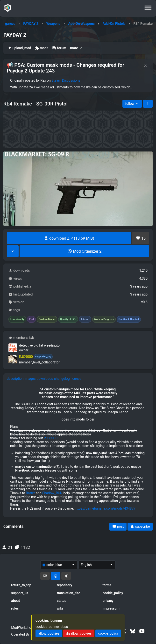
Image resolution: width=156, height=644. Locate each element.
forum (59, 48)
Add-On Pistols (114, 24)
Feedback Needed (129, 319)
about (15, 601)
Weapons (53, 24)
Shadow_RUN (52, 493)
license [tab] (76, 379)
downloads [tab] (45, 379)
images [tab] (30, 379)
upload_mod (19, 48)
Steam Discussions (66, 80)
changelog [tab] (62, 379)
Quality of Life (68, 319)
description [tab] (15, 379)
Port (31, 319)
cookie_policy (113, 593)
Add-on (85, 319)
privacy (108, 601)
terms (107, 585)
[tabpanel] (78, 449)
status (61, 601)
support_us (20, 593)
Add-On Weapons (81, 24)
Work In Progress (104, 319)
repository (64, 585)
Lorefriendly (17, 319)
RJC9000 (51, 438)
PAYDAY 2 (31, 24)
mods (42, 48)
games (10, 24)
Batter (30, 493)
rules (15, 608)
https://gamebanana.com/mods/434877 (105, 508)
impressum (111, 608)
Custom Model (47, 319)
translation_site (68, 593)
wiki (60, 608)
